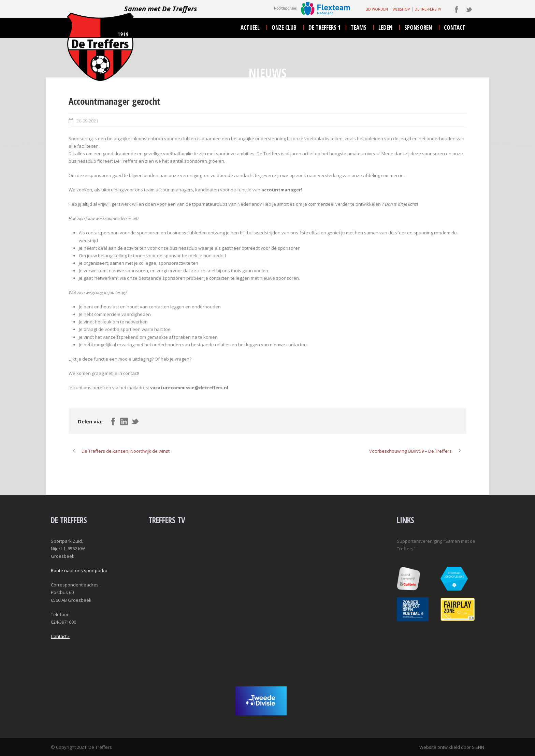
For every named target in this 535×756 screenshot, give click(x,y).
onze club (284, 27)
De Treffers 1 (324, 27)
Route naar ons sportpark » (79, 570)
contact (455, 27)
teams (359, 27)
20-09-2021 (87, 121)
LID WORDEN (377, 9)
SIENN (478, 747)
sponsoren (418, 27)
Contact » (60, 636)
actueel (250, 27)
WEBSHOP (401, 9)
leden (385, 27)
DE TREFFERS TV (428, 9)
